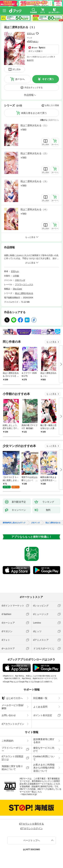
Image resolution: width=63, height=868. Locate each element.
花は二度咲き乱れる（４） (34, 209)
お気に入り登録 (52, 105)
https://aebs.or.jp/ (29, 794)
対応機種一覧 (40, 698)
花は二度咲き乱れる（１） (34, 125)
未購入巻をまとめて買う (34, 113)
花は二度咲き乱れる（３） (34, 181)
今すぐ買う (48, 79)
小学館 (16, 276)
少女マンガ (20, 280)
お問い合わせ (9, 715)
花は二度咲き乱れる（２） (34, 153)
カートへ (20, 79)
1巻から (44, 120)
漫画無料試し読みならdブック (14, 523)
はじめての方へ (12, 698)
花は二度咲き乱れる (24, 293)
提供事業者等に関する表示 (44, 741)
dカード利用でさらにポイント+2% (40, 57)
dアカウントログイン (13, 724)
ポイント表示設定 (43, 715)
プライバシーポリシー (12, 749)
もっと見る (51, 342)
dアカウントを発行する (32, 824)
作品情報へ (30, 95)
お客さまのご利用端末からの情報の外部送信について (44, 768)
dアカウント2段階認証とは (12, 758)
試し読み (17, 69)
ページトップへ (32, 840)
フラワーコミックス (24, 285)
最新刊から (54, 120)
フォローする (37, 34)
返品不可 (30, 60)
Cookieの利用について (44, 758)
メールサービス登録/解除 (13, 707)
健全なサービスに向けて (44, 749)
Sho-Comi (17, 289)
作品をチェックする (34, 88)
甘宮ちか (31, 34)
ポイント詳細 (34, 51)
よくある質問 (40, 707)
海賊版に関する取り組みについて (12, 768)
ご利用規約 (8, 741)
